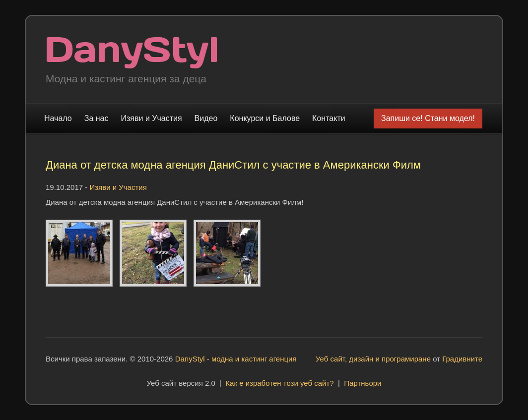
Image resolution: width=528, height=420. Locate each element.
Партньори (363, 383)
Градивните (462, 359)
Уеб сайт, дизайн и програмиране (373, 359)
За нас (97, 118)
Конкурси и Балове (265, 118)
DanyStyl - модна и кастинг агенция (236, 359)
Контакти (329, 118)
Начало (58, 118)
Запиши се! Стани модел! (428, 118)
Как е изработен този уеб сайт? (279, 383)
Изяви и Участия (152, 118)
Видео (206, 118)
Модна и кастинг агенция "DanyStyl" (132, 53)
